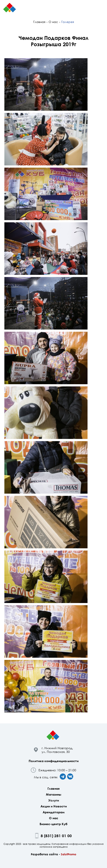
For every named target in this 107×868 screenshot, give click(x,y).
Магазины (54, 794)
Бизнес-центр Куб (53, 824)
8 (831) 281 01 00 (56, 836)
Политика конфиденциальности (54, 761)
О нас (53, 22)
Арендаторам (54, 812)
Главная (39, 22)
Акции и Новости (54, 806)
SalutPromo (68, 854)
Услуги (54, 800)
